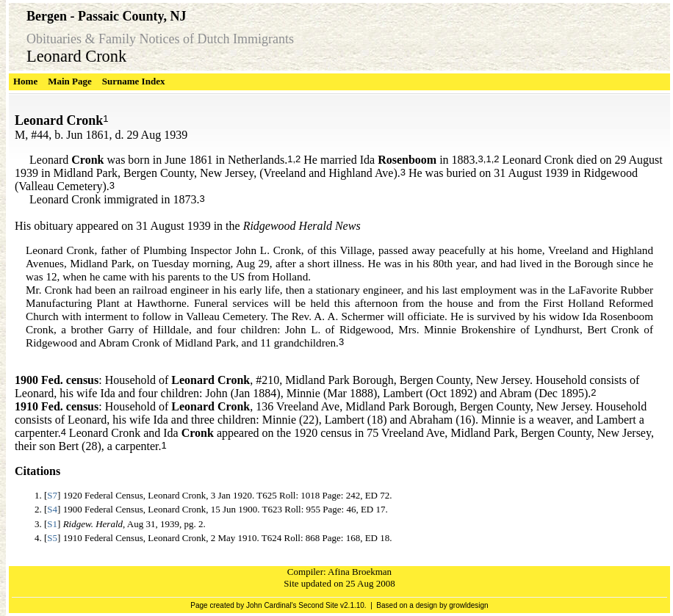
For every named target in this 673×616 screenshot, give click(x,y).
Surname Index (134, 81)
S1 (52, 524)
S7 (52, 495)
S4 (52, 509)
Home (25, 81)
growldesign (468, 605)
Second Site (318, 605)
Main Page (70, 81)
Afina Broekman (360, 572)
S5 (52, 538)
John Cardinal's (271, 605)
